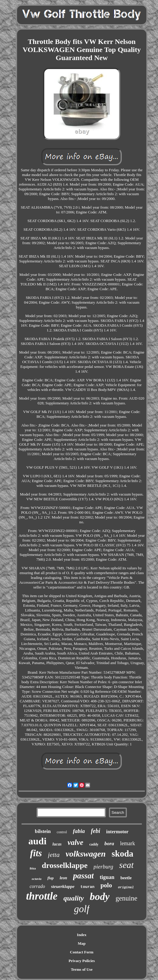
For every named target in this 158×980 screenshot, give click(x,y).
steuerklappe (63, 886)
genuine (126, 898)
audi (37, 841)
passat (83, 876)
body (100, 896)
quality (74, 898)
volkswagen (86, 854)
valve (76, 842)
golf (82, 909)
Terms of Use (82, 969)
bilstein (43, 831)
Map (82, 943)
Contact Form (82, 952)
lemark (127, 843)
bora (109, 844)
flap (50, 878)
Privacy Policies (82, 961)
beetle (126, 878)
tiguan (107, 877)
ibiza (33, 868)
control (62, 832)
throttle (42, 896)
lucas (57, 844)
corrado (37, 886)
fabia (79, 831)
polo (106, 885)
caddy (94, 844)
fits (36, 853)
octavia (37, 879)
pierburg (104, 867)
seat (126, 865)
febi (96, 831)
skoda (123, 854)
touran (88, 887)
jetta (54, 855)
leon (63, 878)
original (126, 887)
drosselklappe (65, 865)
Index (82, 935)
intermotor (117, 832)
